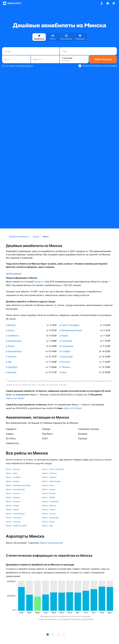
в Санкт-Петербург (70, 325)
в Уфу (9, 362)
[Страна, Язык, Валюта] (114, 3)
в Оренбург (12, 367)
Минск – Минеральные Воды (18, 485)
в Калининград (14, 341)
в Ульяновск (66, 341)
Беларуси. (40, 282)
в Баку (63, 372)
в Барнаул (11, 372)
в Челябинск (12, 336)
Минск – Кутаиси (13, 501)
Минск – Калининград (51, 481)
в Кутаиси (65, 362)
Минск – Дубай (48, 497)
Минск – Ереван (13, 481)
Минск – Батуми (49, 493)
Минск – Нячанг (13, 506)
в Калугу (10, 330)
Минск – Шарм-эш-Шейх (16, 526)
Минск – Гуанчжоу (14, 518)
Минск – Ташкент (49, 477)
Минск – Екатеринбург (15, 489)
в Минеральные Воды (71, 330)
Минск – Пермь (12, 509)
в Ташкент (11, 357)
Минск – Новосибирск (15, 514)
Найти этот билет (15, 398)
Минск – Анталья (13, 522)
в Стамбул (65, 351)
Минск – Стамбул (13, 477)
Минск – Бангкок (49, 506)
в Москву (11, 325)
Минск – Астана (49, 514)
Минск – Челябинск (50, 501)
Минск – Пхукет (49, 509)
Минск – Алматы (13, 493)
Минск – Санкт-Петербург (53, 469)
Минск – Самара (13, 497)
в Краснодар (66, 357)
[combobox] (31, 51)
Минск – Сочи (48, 485)
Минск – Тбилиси (49, 473)
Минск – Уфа (47, 526)
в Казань (10, 346)
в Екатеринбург (14, 351)
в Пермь (64, 336)
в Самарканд (66, 346)
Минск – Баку (12, 473)
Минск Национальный (52, 543)
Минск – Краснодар (50, 518)
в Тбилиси (65, 367)
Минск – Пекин (48, 522)
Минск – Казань (49, 489)
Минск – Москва (13, 469)
